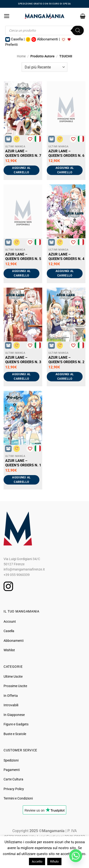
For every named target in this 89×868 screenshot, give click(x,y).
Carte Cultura (13, 779)
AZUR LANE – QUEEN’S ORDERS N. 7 (23, 153)
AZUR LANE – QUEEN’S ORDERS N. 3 (23, 360)
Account (10, 621)
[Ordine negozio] (44, 67)
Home (21, 56)
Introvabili (11, 705)
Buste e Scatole (15, 734)
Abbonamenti (14, 641)
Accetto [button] (37, 862)
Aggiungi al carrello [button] (21, 170)
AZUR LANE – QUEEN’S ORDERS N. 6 (66, 153)
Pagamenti (12, 770)
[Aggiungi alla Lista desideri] (30, 139)
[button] (7, 16)
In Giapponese (14, 715)
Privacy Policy (14, 789)
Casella (9, 631)
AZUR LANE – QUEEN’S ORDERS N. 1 (23, 463)
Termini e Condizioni (18, 798)
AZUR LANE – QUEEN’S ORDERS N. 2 (66, 360)
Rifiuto (54, 862)
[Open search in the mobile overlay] (44, 30)
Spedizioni (11, 760)
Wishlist (9, 650)
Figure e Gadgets (16, 724)
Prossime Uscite (15, 686)
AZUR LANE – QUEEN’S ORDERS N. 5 (23, 257)
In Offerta (11, 696)
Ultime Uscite (13, 677)
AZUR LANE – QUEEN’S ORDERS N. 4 (66, 257)
